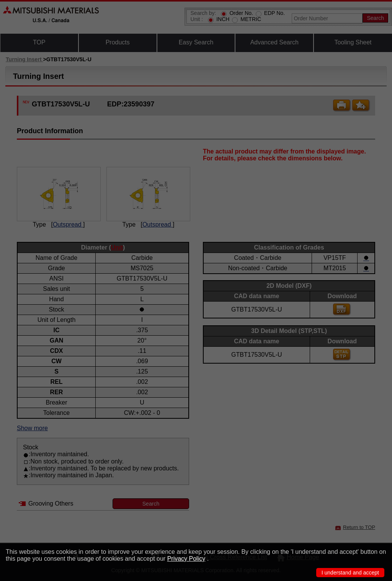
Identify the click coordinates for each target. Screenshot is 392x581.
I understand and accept (350, 573)
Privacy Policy (186, 559)
